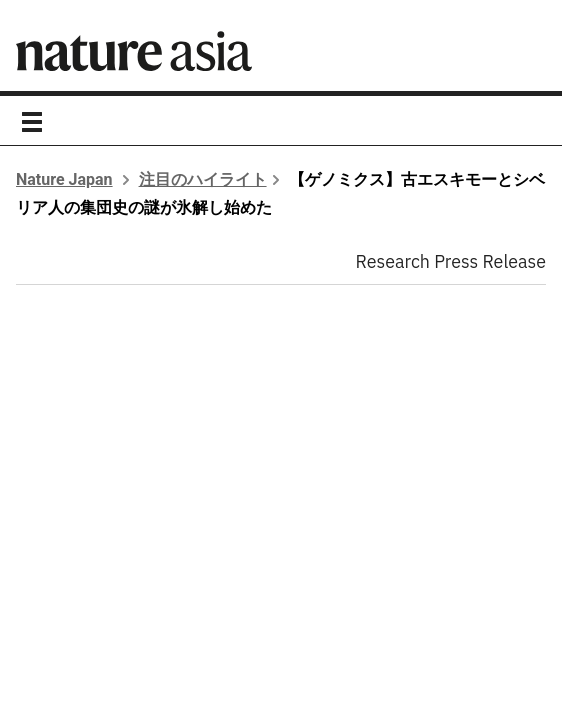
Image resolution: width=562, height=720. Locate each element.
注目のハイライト (203, 179)
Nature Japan (64, 179)
